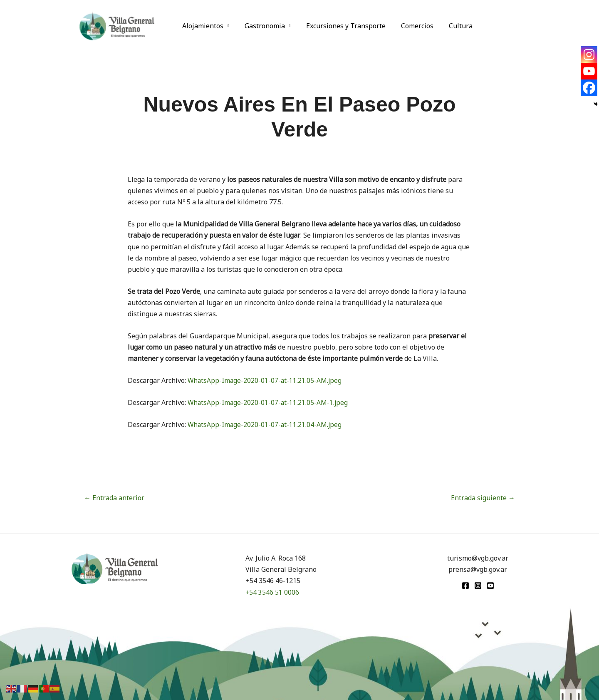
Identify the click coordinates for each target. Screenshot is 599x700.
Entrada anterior (114, 498)
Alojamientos (202, 26)
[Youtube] (589, 71)
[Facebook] (589, 88)
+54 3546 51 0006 (272, 592)
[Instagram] (589, 55)
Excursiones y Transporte (340, 26)
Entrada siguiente (483, 498)
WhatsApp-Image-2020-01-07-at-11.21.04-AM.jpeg (266, 424)
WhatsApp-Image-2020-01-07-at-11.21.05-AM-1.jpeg (269, 402)
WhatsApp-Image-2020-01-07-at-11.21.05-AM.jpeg (266, 380)
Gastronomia (261, 26)
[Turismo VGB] (117, 25)
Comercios (410, 26)
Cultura (451, 26)
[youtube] (490, 586)
